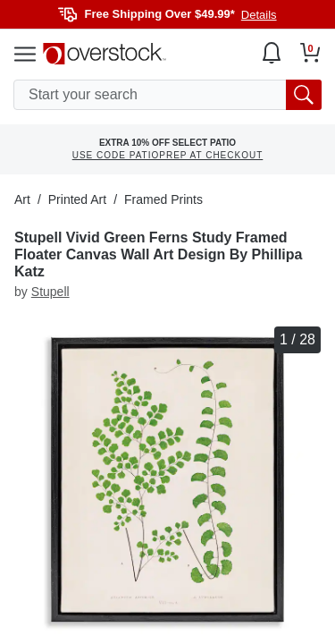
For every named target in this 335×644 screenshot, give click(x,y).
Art (22, 199)
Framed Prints (163, 199)
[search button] (304, 95)
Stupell (50, 292)
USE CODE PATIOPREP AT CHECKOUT (168, 155)
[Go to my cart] (310, 53)
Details (259, 15)
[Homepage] (105, 54)
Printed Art (77, 199)
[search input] (167, 95)
